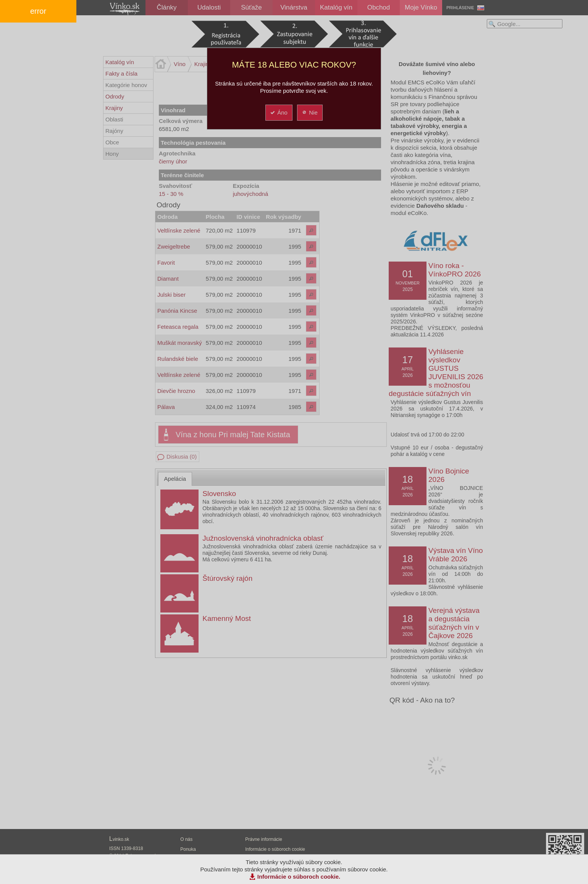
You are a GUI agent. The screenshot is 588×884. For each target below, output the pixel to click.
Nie (309, 112)
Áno (279, 112)
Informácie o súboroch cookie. (299, 877)
